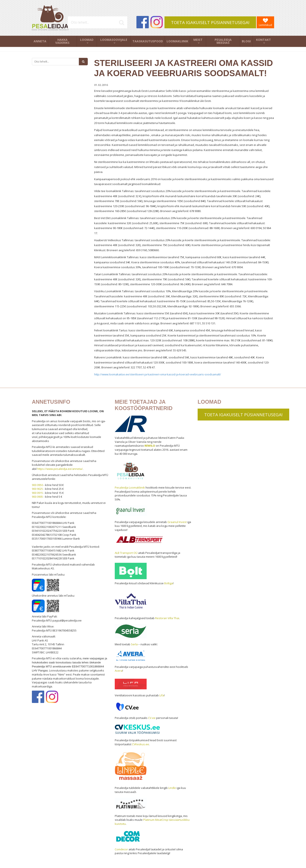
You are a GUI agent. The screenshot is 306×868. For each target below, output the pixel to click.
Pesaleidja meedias (223, 41)
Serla (134, 644)
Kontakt (263, 40)
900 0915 (37, 493)
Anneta (40, 41)
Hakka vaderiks (62, 41)
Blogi (246, 41)
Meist (198, 40)
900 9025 (37, 489)
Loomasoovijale (114, 40)
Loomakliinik (177, 41)
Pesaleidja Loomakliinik (130, 487)
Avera (119, 671)
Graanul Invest (177, 522)
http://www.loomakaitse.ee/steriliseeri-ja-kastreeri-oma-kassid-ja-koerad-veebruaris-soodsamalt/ (158, 374)
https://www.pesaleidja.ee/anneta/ (60, 469)
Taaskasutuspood (148, 41)
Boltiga (169, 583)
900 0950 (37, 485)
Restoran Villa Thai (167, 618)
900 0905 (37, 497)
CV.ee (152, 718)
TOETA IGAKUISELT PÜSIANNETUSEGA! (210, 22)
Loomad (87, 40)
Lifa (162, 695)
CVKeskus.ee (140, 744)
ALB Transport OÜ (126, 553)
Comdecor (121, 849)
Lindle (172, 788)
